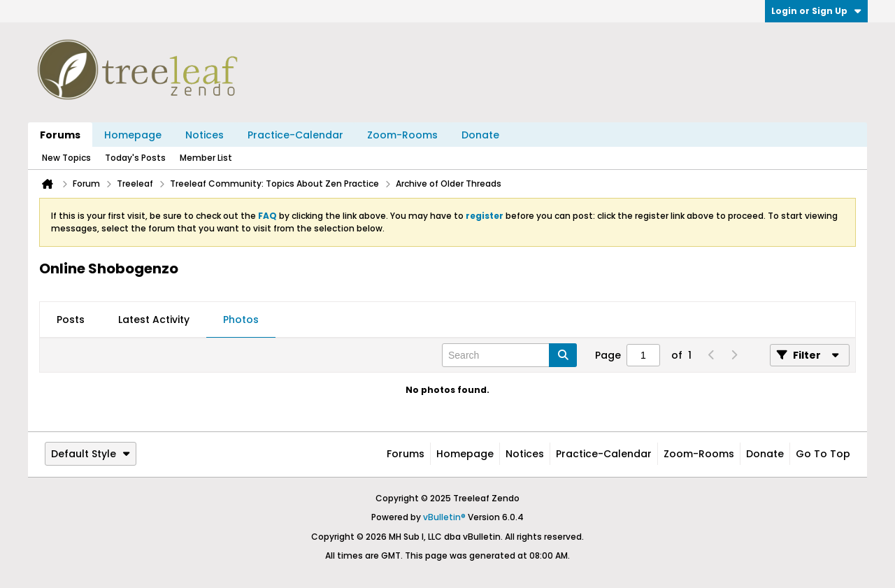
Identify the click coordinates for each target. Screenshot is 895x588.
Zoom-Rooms (402, 135)
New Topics (66, 158)
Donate (480, 135)
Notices (205, 135)
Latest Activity (154, 320)
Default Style (91, 454)
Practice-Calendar (295, 135)
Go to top (823, 454)
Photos (241, 320)
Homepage (133, 135)
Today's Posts (135, 158)
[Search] (509, 355)
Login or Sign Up (816, 11)
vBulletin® (444, 517)
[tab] (71, 320)
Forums (60, 135)
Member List (206, 158)
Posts (71, 320)
